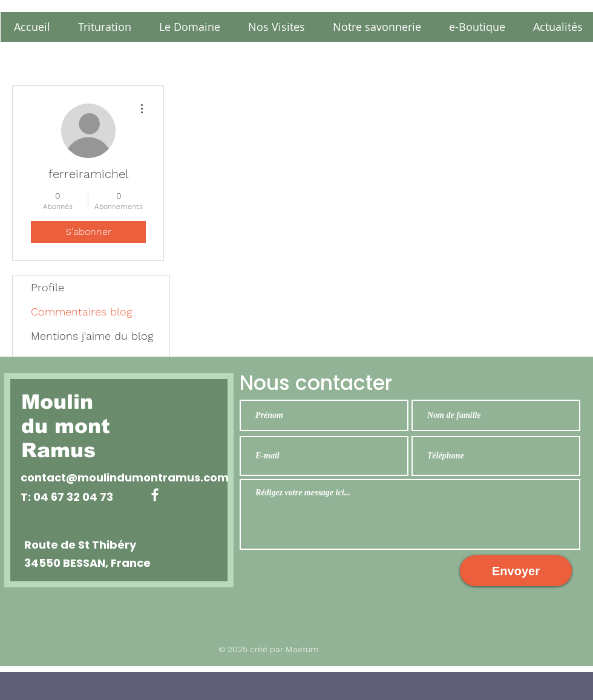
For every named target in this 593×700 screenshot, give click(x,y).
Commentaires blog (81, 312)
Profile (48, 287)
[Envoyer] (516, 571)
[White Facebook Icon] (155, 495)
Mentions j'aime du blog (92, 336)
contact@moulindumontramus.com (125, 477)
